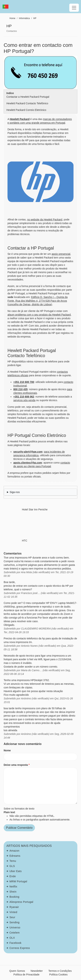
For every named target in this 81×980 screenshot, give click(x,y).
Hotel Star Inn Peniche (35, 509)
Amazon (14, 851)
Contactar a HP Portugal (31, 248)
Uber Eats (16, 871)
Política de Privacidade (26, 975)
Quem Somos (17, 971)
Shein (13, 892)
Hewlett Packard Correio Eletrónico (26, 110)
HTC (25, 541)
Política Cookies (58, 975)
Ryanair (14, 907)
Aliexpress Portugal (21, 902)
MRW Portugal (18, 881)
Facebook (15, 943)
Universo (15, 927)
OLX (12, 938)
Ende (13, 876)
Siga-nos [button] (15, 492)
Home (12, 18)
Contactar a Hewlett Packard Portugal (28, 97)
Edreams (15, 856)
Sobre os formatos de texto (19, 809)
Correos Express (20, 948)
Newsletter (37, 971)
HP (35, 18)
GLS (12, 866)
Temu (13, 861)
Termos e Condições (60, 971)
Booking (14, 897)
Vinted (13, 912)
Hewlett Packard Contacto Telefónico (27, 103)
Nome (7, 750)
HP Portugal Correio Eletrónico (37, 435)
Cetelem (15, 933)
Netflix (13, 887)
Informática (24, 18)
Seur (12, 917)
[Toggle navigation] (74, 8)
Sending (15, 922)
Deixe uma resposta (16, 765)
